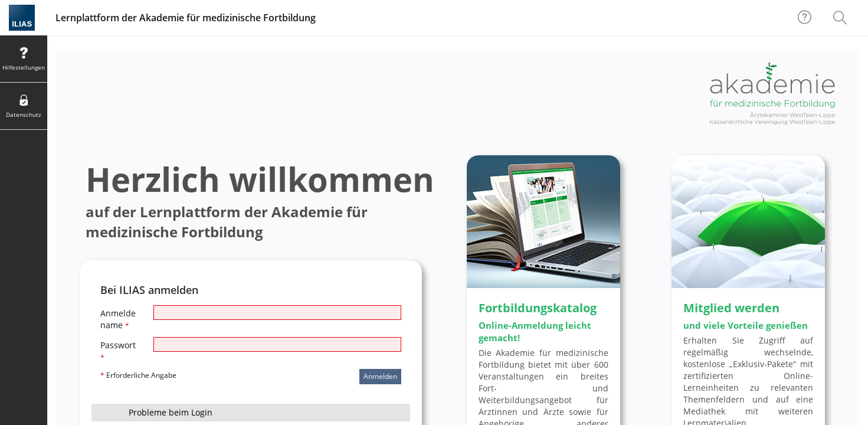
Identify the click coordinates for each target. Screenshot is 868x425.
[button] (251, 413)
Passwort (118, 351)
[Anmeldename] (277, 313)
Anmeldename (118, 319)
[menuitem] (841, 18)
